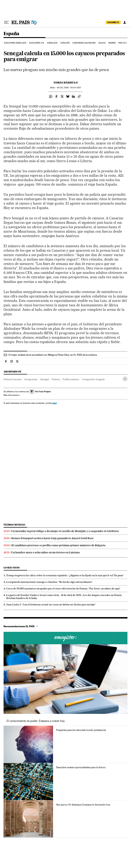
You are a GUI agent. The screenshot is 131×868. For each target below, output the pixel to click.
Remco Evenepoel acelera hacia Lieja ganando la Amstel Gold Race (53, 538)
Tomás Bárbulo (65, 83)
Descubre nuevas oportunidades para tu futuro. (81, 767)
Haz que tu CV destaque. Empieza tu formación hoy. (83, 805)
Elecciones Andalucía (15, 43)
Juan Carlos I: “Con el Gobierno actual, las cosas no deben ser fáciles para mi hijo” (51, 604)
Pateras (56, 379)
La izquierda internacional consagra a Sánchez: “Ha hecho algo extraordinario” (49, 582)
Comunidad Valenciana (84, 43)
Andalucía (52, 43)
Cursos (65, 638)
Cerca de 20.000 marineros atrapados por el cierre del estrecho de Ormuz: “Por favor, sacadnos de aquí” (63, 588)
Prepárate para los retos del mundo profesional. (81, 730)
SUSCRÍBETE (113, 22)
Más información (12, 395)
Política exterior (71, 379)
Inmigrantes (31, 379)
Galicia (102, 43)
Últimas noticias (14, 525)
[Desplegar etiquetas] (125, 379)
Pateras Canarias (13, 379)
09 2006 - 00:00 (69, 88)
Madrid (112, 43)
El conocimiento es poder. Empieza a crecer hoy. (36, 721)
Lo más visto (12, 568)
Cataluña (65, 43)
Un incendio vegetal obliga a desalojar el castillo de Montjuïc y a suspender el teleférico (65, 531)
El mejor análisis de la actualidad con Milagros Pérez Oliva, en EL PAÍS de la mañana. (53, 355)
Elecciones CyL (37, 43)
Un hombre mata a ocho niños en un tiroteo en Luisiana (45, 552)
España (11, 34)
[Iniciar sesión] (125, 22)
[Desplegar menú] (6, 22)
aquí (54, 403)
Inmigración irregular (94, 379)
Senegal (44, 379)
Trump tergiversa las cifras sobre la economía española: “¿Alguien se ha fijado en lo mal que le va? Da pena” (65, 575)
